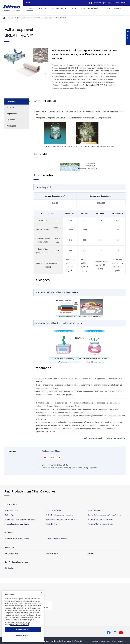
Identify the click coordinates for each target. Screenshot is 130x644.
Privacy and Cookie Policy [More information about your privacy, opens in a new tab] (19, 629)
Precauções (11, 126)
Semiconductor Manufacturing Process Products (105, 515)
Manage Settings (23, 639)
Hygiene (91, 553)
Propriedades (12, 114)
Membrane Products (12, 553)
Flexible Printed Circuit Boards (57, 539)
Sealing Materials (94, 510)
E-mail (52, 457)
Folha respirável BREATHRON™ (54, 18)
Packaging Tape (52, 524)
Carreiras (118, 8)
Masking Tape (9, 515)
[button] (27, 13)
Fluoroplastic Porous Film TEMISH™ (101, 520)
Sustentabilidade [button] (58, 8)
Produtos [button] (29, 8)
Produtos (11, 18)
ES (113, 3)
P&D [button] (72, 8)
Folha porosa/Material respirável (29, 18)
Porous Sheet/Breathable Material (17, 524)
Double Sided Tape (11, 510)
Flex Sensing (9, 568)
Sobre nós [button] (42, 8)
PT (109, 3)
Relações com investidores (90, 8)
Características (12, 101)
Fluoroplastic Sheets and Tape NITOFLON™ (62, 520)
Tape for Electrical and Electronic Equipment (20, 520)
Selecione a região (98, 3)
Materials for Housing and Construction (60, 515)
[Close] (42, 597)
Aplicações (11, 120)
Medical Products (52, 553)
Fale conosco (121, 3)
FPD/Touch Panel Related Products (17, 539)
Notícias (107, 8)
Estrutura (10, 108)
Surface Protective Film (54, 510)
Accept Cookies (23, 633)
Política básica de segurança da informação (66, 641)
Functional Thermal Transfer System (100, 524)
